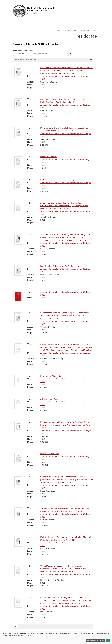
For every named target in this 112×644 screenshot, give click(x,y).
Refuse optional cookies (96, 640)
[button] (83, 30)
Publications (66, 30)
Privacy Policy (29, 636)
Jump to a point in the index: (23, 50)
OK (108, 640)
